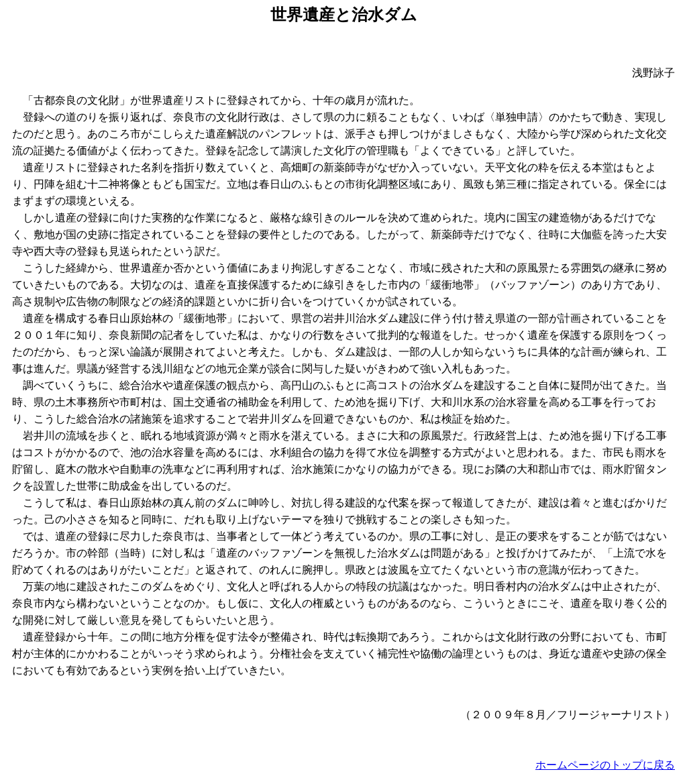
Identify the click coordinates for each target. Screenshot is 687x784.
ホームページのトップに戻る (605, 765)
